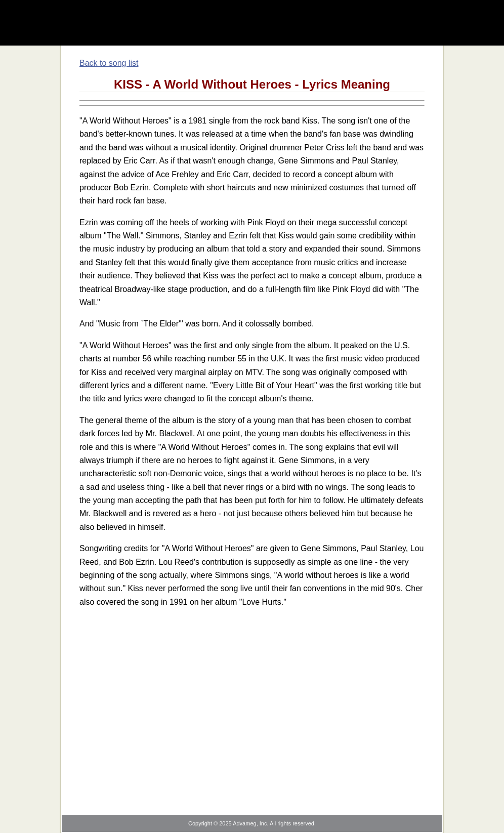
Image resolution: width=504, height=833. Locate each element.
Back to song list (109, 63)
